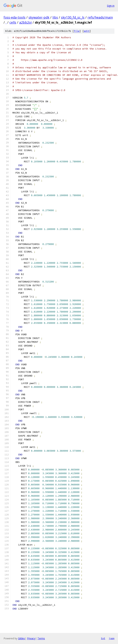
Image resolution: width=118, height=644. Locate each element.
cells (13, 22)
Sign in (111, 6)
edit (87, 31)
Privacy (31, 638)
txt (103, 638)
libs (55, 17)
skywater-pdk (39, 17)
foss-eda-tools (15, 17)
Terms (41, 638)
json (112, 638)
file (77, 31)
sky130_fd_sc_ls (73, 17)
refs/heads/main (100, 17)
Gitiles (21, 638)
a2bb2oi (25, 22)
